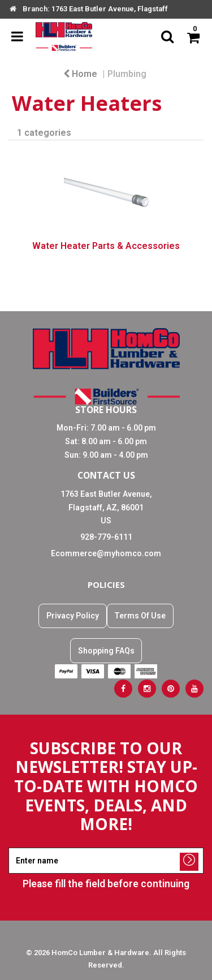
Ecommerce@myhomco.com (106, 553)
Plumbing (127, 74)
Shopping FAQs (106, 651)
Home (80, 74)
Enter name (109, 847)
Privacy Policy (73, 616)
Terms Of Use (140, 616)
